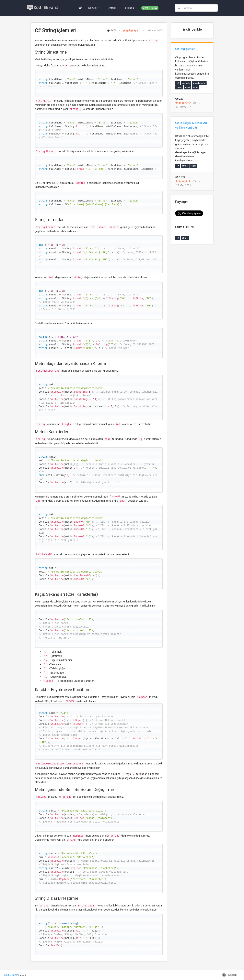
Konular (93, 8)
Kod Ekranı (10, 975)
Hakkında (128, 8)
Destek (230, 975)
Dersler (112, 8)
